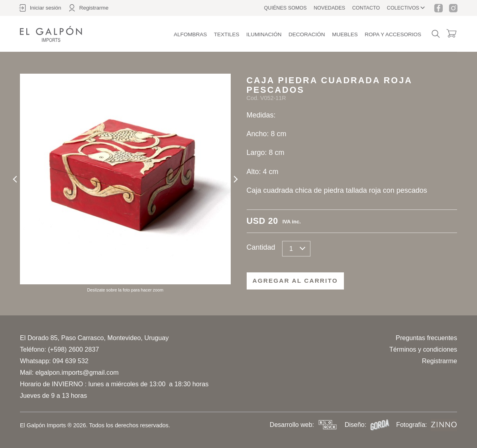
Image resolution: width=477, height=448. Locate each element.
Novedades (329, 8)
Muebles (345, 34)
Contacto (366, 8)
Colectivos (403, 8)
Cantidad (261, 247)
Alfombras (190, 34)
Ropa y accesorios (393, 34)
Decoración (307, 34)
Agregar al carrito (295, 281)
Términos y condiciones (423, 349)
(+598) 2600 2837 (73, 349)
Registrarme (440, 361)
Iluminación (264, 34)
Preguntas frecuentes (426, 338)
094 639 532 (71, 361)
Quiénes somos (286, 8)
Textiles (227, 34)
